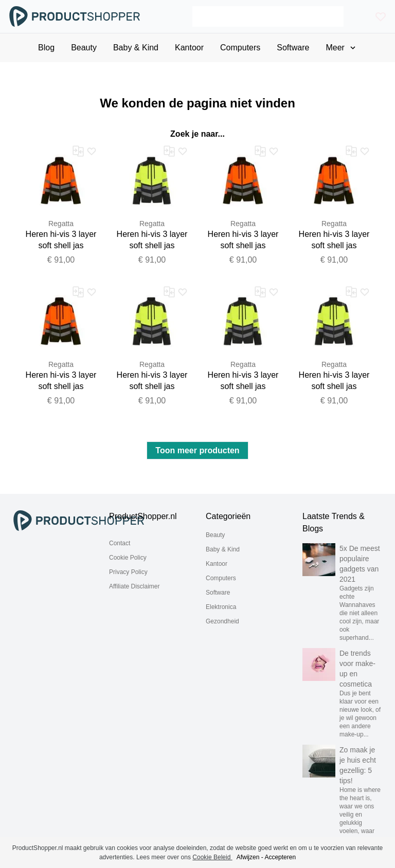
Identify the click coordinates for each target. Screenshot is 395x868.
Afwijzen (248, 857)
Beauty (215, 535)
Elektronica (221, 607)
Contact (120, 543)
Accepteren (280, 857)
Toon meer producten (197, 450)
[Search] (268, 16)
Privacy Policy (128, 572)
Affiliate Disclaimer (134, 586)
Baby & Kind (223, 549)
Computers (221, 578)
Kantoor (217, 564)
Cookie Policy (128, 558)
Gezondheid (222, 621)
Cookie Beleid (212, 857)
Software (218, 593)
